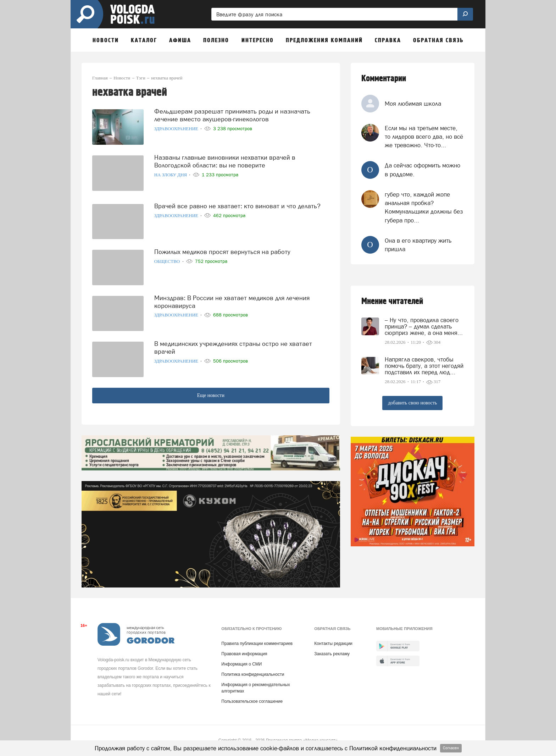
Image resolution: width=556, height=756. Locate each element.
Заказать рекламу (332, 654)
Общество (168, 261)
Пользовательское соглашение (252, 701)
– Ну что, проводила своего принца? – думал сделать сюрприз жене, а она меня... (424, 326)
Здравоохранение (177, 129)
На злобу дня (171, 175)
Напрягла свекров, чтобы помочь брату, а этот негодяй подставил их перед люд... (424, 366)
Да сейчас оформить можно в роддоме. (422, 170)
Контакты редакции (333, 644)
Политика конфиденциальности (253, 674)
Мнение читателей (392, 301)
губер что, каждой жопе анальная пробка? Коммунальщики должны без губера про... (424, 207)
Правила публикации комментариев (257, 644)
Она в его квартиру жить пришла (418, 245)
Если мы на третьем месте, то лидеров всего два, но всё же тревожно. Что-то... (424, 137)
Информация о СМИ (241, 664)
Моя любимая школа (413, 104)
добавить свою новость (412, 403)
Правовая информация (244, 654)
